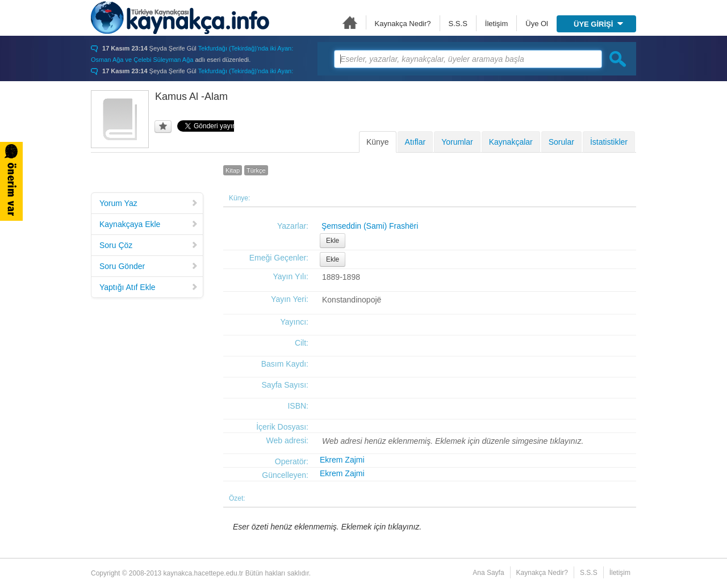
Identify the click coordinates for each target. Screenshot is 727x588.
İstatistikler (609, 142)
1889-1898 (341, 277)
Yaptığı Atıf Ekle (149, 287)
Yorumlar (457, 142)
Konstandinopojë (352, 300)
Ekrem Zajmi (342, 460)
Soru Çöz (149, 245)
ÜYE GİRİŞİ (598, 24)
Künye (378, 142)
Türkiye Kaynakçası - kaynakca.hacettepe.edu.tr (180, 18)
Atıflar (415, 142)
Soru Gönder (149, 266)
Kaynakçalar (511, 142)
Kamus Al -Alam (191, 96)
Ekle (333, 241)
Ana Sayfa (350, 22)
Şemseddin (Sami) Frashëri (370, 226)
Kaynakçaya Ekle (149, 224)
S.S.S (458, 24)
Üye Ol (537, 24)
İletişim (496, 24)
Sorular (561, 142)
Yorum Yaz (149, 203)
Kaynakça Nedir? (403, 24)
